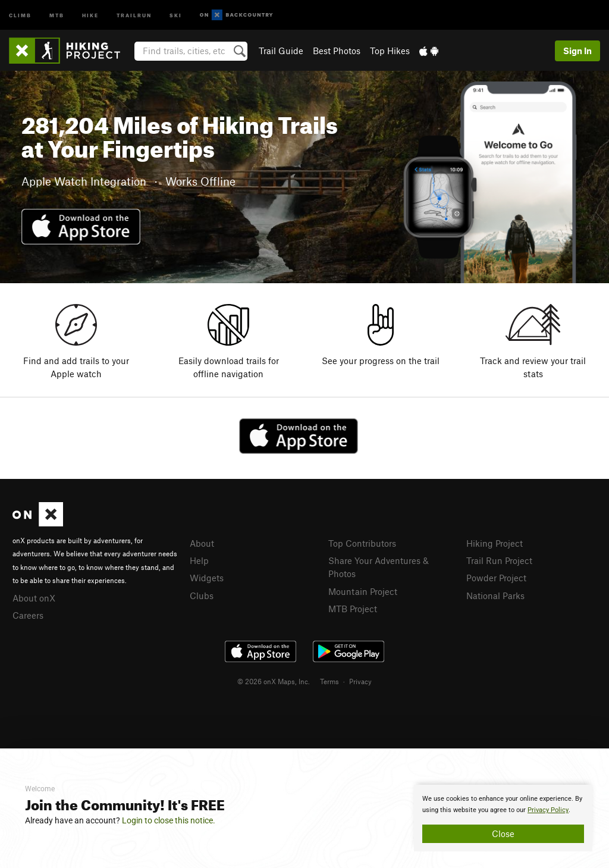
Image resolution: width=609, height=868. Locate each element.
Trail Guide (281, 51)
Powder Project (496, 578)
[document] (503, 818)
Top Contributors (362, 543)
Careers (28, 615)
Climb (20, 15)
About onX (34, 598)
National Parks (495, 596)
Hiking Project (495, 543)
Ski (176, 15)
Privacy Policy (548, 810)
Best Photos (337, 51)
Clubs (202, 596)
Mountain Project (363, 591)
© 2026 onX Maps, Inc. (274, 681)
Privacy (360, 681)
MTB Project (353, 609)
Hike (90, 15)
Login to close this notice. (169, 820)
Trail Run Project (499, 560)
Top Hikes (390, 51)
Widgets (207, 578)
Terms (329, 681)
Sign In (577, 51)
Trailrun (134, 15)
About (202, 543)
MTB (57, 15)
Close (503, 833)
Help (199, 560)
